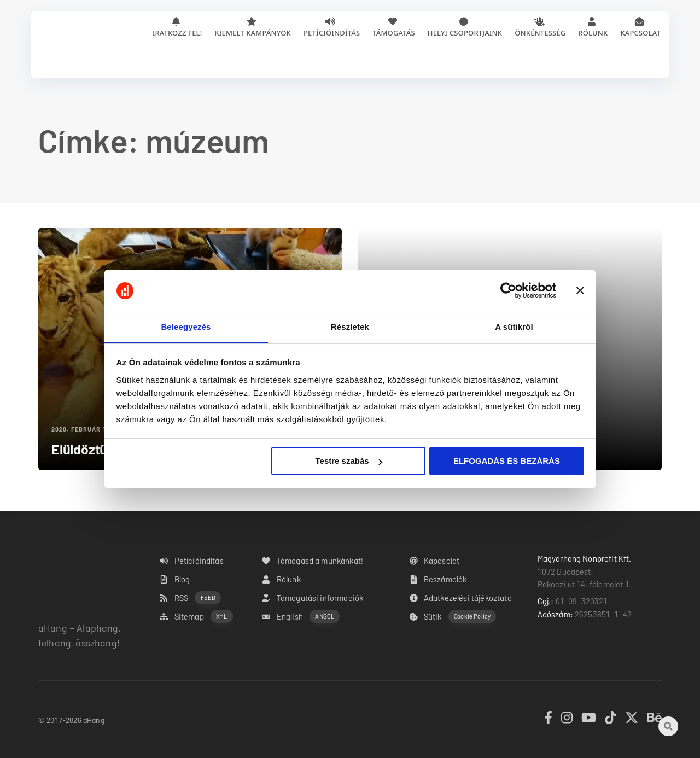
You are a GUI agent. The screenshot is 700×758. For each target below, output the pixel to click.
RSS (190, 598)
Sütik (453, 617)
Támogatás (394, 33)
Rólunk (593, 33)
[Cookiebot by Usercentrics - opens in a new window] (508, 291)
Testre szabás (348, 461)
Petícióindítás (332, 33)
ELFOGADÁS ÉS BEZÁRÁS (507, 461)
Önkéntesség (540, 33)
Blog (175, 579)
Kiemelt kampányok (253, 33)
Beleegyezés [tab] (186, 327)
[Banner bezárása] (580, 291)
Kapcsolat (640, 33)
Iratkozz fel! (177, 33)
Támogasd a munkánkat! (313, 561)
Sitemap (196, 617)
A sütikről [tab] (514, 327)
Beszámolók (438, 579)
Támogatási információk (313, 598)
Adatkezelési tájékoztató (461, 598)
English (301, 617)
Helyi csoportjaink (465, 33)
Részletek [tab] (350, 327)
